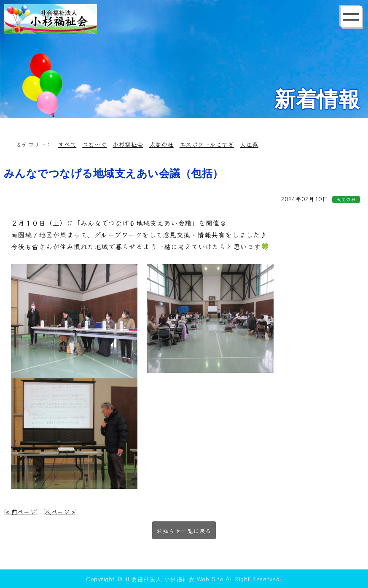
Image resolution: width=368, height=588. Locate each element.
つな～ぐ (94, 144)
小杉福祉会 (128, 144)
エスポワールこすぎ (207, 144)
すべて (67, 144)
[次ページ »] (60, 512)
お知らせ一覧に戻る (184, 531)
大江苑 (249, 144)
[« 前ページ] (21, 512)
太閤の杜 (161, 144)
